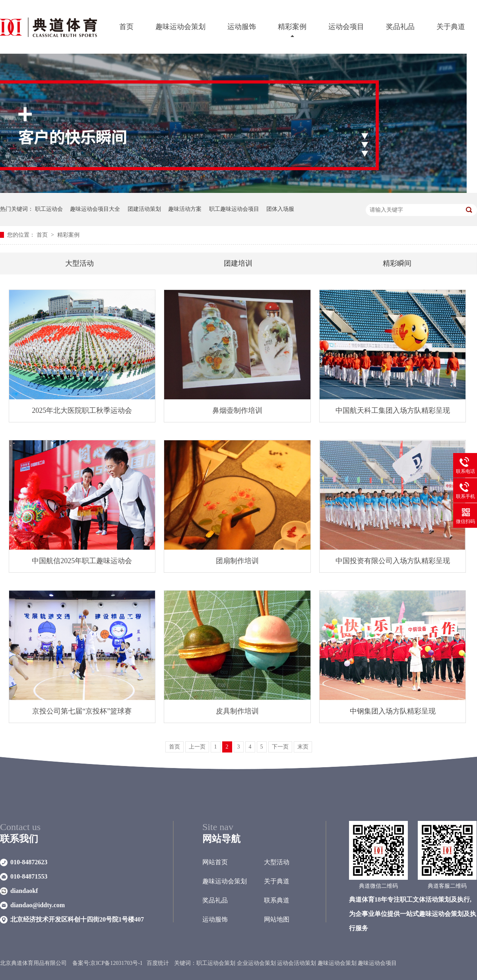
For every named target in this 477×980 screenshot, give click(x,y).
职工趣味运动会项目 (234, 209)
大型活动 (79, 263)
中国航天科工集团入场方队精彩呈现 (393, 410)
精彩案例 (292, 27)
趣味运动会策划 (180, 27)
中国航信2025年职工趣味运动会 (82, 561)
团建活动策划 (144, 209)
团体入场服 (280, 209)
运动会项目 (346, 27)
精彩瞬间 (397, 263)
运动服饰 (242, 27)
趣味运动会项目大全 (95, 209)
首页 (126, 27)
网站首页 (215, 862)
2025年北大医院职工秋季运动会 (82, 410)
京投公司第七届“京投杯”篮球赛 (82, 711)
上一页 (197, 747)
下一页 (280, 747)
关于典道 (451, 27)
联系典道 (277, 900)
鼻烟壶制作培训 (237, 410)
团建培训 (238, 263)
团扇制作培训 (237, 561)
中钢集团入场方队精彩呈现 (393, 711)
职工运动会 (49, 209)
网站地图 (277, 919)
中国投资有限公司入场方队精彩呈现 (393, 561)
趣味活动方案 (185, 209)
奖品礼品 (400, 27)
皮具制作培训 (237, 711)
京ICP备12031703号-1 (116, 963)
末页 (303, 747)
